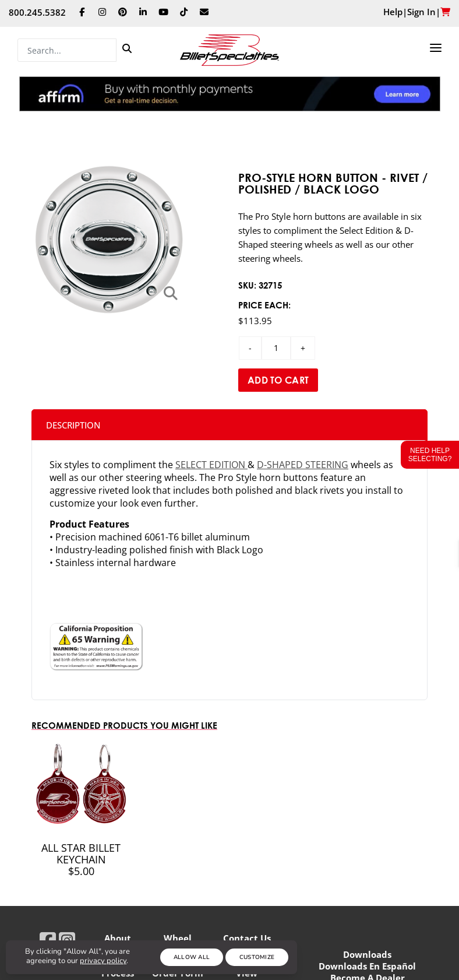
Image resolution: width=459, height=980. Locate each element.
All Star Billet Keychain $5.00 (81, 859)
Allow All (192, 957)
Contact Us (247, 938)
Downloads (367, 954)
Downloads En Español (367, 966)
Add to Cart (278, 380)
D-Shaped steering (303, 465)
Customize (257, 957)
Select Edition (211, 465)
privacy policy (103, 961)
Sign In (421, 12)
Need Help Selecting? (430, 455)
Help (393, 12)
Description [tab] (73, 425)
